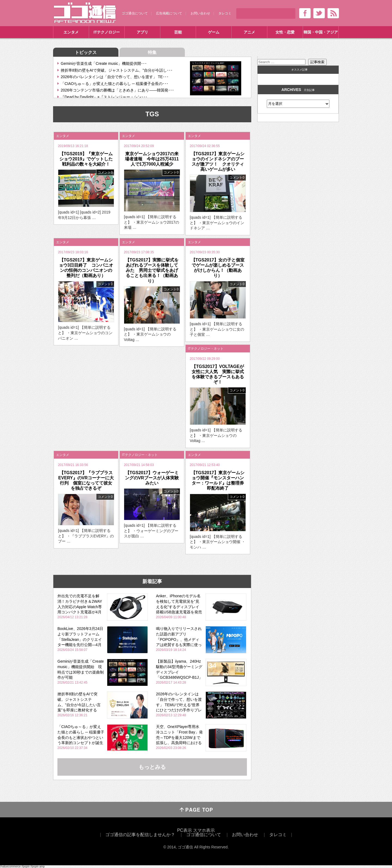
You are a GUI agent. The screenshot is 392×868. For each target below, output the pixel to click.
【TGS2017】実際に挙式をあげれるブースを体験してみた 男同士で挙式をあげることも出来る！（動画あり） (152, 270)
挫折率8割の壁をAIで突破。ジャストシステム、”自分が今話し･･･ (117, 70)
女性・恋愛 (285, 32)
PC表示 (185, 830)
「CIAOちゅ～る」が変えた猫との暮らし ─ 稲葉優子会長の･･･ (114, 84)
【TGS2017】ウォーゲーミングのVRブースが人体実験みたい (152, 478)
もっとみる (152, 767)
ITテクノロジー (107, 32)
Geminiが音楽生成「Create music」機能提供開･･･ (104, 63)
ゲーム (214, 32)
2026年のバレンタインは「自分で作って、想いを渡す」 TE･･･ (115, 77)
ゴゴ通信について (135, 13)
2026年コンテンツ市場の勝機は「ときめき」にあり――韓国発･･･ (117, 90)
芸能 (178, 32)
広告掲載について (169, 13)
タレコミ (225, 13)
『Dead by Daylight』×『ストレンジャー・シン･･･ (104, 97)
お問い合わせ (200, 13)
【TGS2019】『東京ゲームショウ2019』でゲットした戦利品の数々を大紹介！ (86, 159)
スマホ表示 (204, 830)
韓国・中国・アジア (321, 32)
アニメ (249, 32)
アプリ (142, 32)
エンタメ (71, 32)
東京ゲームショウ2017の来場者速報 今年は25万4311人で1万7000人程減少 (152, 159)
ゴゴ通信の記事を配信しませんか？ (140, 835)
